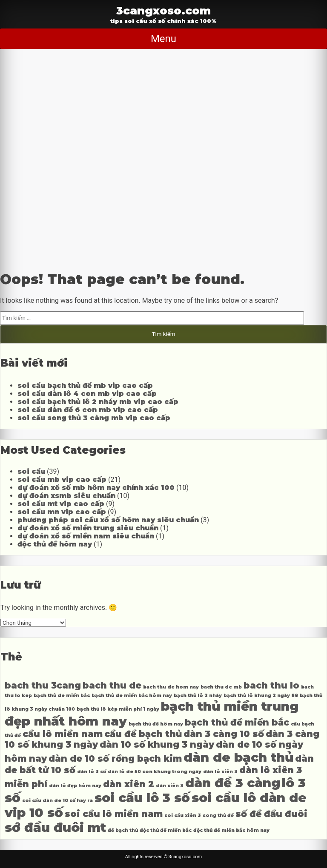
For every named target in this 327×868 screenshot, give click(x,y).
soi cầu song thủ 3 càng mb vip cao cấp (94, 418)
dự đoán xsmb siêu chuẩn (66, 496)
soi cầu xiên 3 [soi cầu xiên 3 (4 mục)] (183, 815)
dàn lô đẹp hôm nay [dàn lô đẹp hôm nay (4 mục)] (75, 786)
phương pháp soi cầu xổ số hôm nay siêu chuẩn (108, 520)
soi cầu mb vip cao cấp (62, 480)
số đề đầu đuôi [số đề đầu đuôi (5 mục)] (271, 814)
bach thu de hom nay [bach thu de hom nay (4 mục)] (171, 687)
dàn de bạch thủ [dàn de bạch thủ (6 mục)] (238, 757)
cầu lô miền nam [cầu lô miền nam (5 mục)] (63, 734)
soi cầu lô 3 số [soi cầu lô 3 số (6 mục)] (142, 798)
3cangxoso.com (163, 10)
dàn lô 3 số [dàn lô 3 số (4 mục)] (92, 772)
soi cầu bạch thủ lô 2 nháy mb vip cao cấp (98, 402)
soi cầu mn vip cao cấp (62, 512)
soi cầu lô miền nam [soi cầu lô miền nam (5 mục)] (114, 814)
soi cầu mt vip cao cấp (61, 504)
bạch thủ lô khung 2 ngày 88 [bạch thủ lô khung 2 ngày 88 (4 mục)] (261, 696)
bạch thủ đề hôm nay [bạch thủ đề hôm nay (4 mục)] (156, 724)
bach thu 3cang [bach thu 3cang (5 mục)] (43, 685)
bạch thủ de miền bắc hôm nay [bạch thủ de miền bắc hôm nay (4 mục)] (132, 696)
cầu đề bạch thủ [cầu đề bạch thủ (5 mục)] (143, 734)
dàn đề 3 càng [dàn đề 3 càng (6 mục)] (233, 783)
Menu (163, 39)
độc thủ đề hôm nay (55, 544)
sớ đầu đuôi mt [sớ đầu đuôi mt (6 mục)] (55, 827)
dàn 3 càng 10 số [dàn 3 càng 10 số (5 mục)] (224, 734)
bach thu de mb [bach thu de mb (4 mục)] (221, 687)
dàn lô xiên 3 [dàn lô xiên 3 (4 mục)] (220, 772)
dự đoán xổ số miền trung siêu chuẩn (88, 528)
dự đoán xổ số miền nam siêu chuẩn (86, 536)
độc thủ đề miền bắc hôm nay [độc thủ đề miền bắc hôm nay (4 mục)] (231, 830)
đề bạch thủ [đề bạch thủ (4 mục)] (123, 830)
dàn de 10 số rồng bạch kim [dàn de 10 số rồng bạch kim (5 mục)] (115, 758)
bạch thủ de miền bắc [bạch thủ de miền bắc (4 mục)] (62, 696)
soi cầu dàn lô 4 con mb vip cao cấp (87, 394)
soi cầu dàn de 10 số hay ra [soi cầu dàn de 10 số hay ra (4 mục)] (57, 801)
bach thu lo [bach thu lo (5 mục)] (271, 685)
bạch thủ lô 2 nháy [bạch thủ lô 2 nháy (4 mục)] (198, 696)
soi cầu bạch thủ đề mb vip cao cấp (85, 386)
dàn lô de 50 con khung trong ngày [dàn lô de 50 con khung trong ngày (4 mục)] (155, 772)
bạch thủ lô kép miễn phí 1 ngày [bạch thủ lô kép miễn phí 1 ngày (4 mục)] (118, 709)
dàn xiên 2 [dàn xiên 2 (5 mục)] (129, 784)
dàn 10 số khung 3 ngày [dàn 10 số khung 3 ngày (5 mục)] (157, 744)
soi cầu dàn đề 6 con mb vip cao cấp (88, 410)
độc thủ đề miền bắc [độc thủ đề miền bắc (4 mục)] (166, 830)
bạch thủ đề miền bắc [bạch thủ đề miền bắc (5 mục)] (237, 722)
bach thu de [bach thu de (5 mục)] (112, 685)
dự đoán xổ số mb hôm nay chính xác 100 (96, 488)
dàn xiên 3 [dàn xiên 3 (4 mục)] (170, 786)
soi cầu (31, 471)
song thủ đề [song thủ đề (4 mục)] (218, 815)
